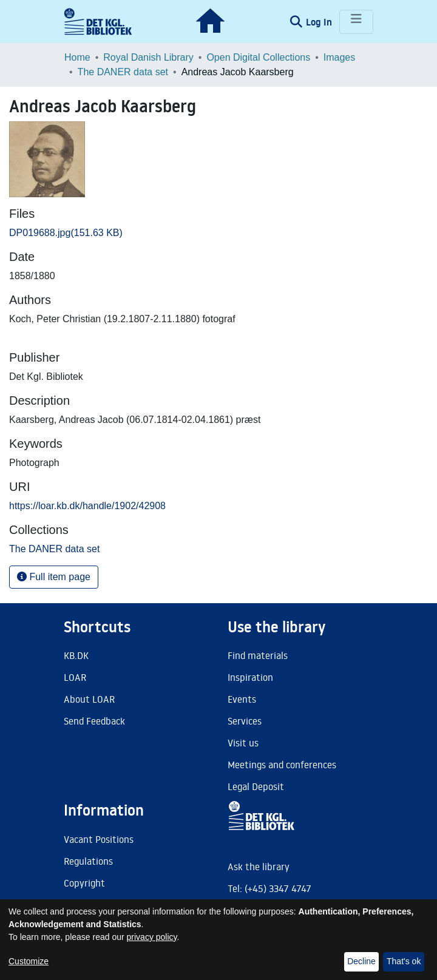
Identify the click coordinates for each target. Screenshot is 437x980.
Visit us (243, 743)
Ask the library (259, 867)
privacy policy (152, 937)
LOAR (75, 677)
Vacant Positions (99, 839)
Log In (320, 22)
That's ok (404, 961)
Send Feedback (94, 721)
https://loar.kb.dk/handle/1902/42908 (87, 506)
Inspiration (250, 677)
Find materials (258, 655)
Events (242, 699)
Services (245, 721)
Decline (361, 961)
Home (77, 57)
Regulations (88, 861)
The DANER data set (123, 72)
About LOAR (89, 699)
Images (339, 57)
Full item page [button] (54, 577)
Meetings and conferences (282, 765)
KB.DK (76, 655)
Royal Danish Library (148, 57)
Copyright (84, 883)
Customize (29, 961)
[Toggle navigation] (356, 22)
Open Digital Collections (258, 57)
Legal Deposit (256, 786)
